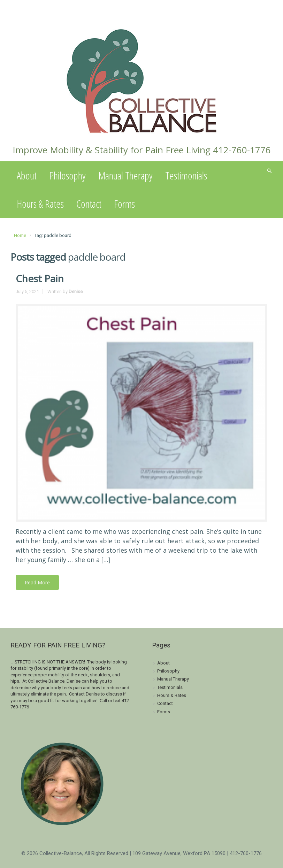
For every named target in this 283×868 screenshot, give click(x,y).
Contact (89, 204)
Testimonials (186, 175)
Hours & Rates (40, 204)
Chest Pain (40, 278)
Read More (37, 582)
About (27, 175)
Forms (124, 204)
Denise (76, 291)
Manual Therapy (125, 175)
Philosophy (67, 175)
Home (20, 235)
